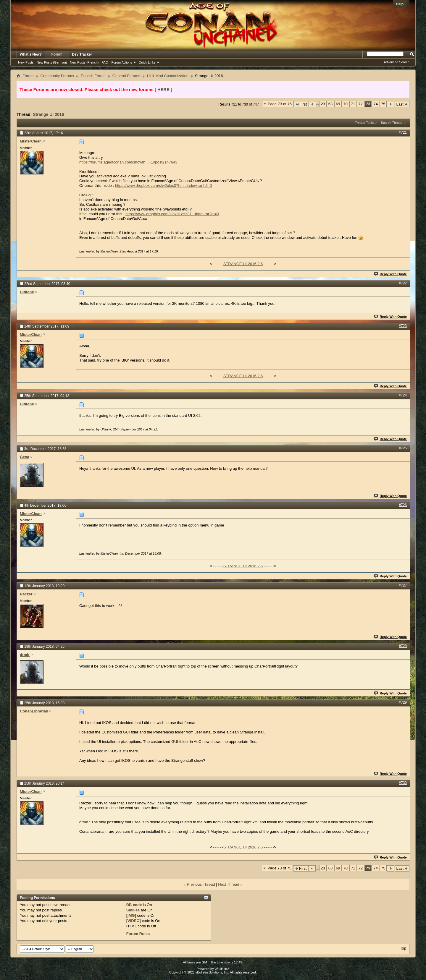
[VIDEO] (134, 921)
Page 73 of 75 (280, 104)
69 (338, 104)
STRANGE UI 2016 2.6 (243, 264)
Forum (57, 54)
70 (346, 104)
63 (330, 104)
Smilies (133, 910)
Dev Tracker (82, 54)
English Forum (93, 76)
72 (361, 104)
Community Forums (57, 76)
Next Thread (229, 884)
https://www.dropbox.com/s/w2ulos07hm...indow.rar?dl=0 (164, 186)
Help (400, 4)
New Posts (26, 62)
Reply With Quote (391, 274)
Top (403, 948)
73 (368, 104)
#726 (403, 505)
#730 (403, 783)
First (301, 104)
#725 (403, 448)
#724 (403, 395)
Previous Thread (201, 884)
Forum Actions (122, 62)
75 (383, 104)
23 (323, 104)
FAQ (105, 62)
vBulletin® (222, 969)
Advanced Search (397, 62)
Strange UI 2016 (48, 114)
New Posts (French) (84, 62)
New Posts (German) (52, 62)
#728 (403, 646)
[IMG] (131, 915)
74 (375, 104)
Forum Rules (138, 934)
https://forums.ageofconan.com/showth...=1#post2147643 (128, 162)
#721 (403, 132)
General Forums (126, 76)
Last (402, 104)
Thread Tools (364, 123)
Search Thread (392, 123)
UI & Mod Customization (168, 76)
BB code (134, 905)
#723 (403, 326)
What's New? (31, 54)
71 (353, 104)
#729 (403, 702)
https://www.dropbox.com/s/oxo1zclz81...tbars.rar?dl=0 (172, 214)
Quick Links (147, 62)
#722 (403, 283)
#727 (403, 585)
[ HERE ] (163, 90)
